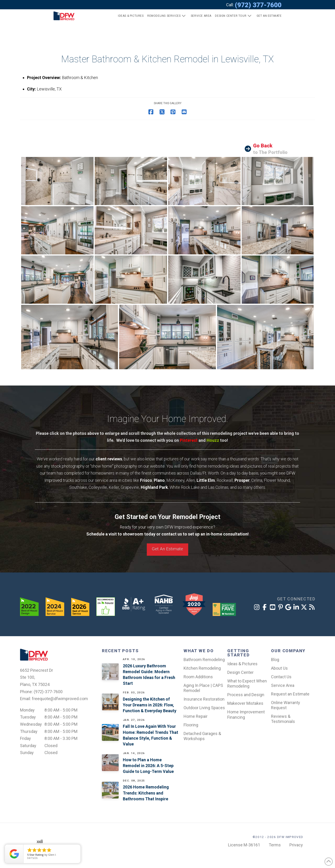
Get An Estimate (167, 549)
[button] (267, 16)
